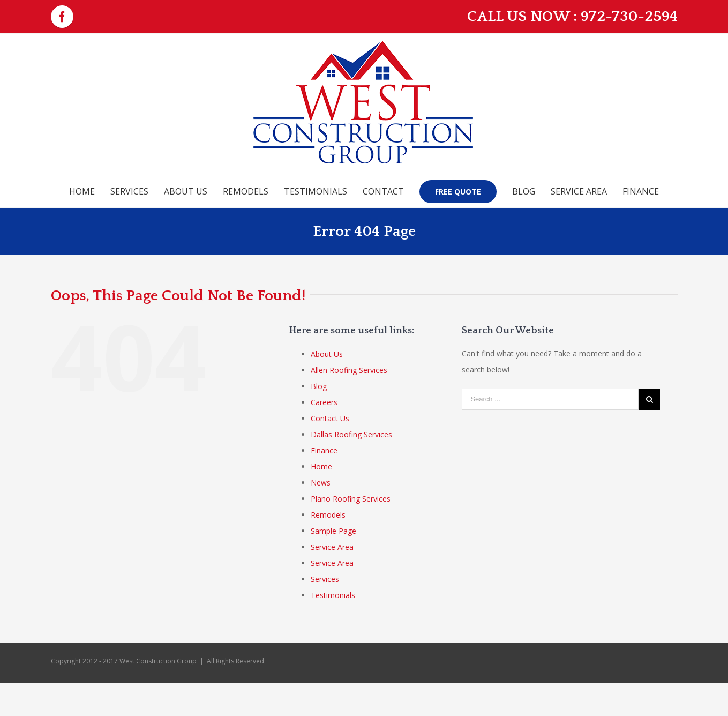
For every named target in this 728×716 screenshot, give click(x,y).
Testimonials (333, 595)
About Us (327, 354)
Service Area (332, 547)
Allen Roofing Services (349, 370)
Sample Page (333, 531)
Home (321, 467)
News (321, 483)
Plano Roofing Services (351, 499)
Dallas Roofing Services (351, 434)
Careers (324, 402)
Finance (324, 450)
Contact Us (330, 418)
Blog (319, 386)
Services (325, 579)
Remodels (328, 515)
